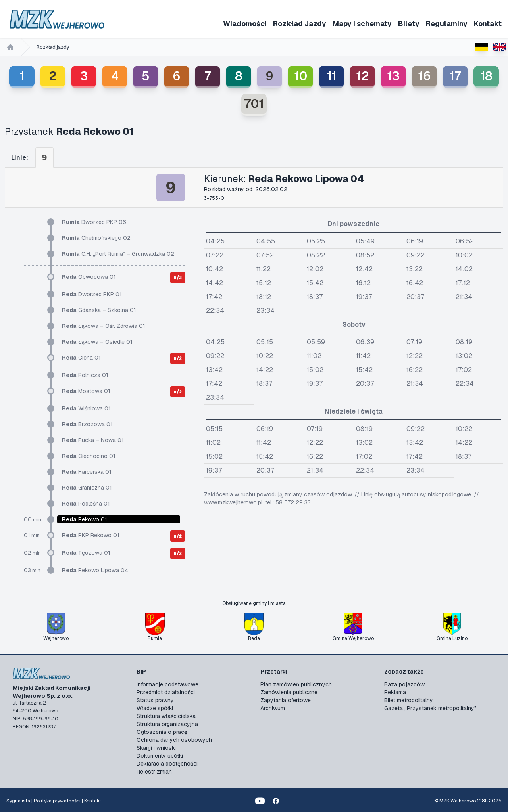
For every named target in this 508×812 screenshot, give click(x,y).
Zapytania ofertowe (286, 700)
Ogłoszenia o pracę (162, 732)
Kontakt (488, 24)
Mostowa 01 (86, 391)
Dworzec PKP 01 (92, 294)
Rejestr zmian (154, 772)
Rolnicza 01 (85, 375)
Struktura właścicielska (166, 716)
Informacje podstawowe (167, 684)
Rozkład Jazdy (300, 24)
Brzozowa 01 (87, 424)
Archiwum (273, 708)
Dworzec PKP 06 (94, 222)
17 (455, 76)
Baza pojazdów (404, 684)
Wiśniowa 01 (86, 408)
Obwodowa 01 (89, 277)
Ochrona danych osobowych (174, 740)
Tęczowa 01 (86, 553)
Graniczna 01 (87, 488)
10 (301, 76)
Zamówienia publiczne (289, 692)
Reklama (395, 692)
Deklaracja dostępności (167, 764)
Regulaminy (447, 24)
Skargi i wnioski (156, 748)
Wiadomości (245, 24)
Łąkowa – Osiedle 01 (97, 342)
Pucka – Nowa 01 (93, 440)
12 (363, 76)
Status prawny (155, 700)
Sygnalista (18, 801)
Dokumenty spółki (160, 756)
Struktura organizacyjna (167, 724)
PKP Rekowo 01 (91, 535)
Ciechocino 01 (89, 456)
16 (424, 76)
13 (393, 76)
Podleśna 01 (86, 504)
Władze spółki (155, 708)
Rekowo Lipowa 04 (95, 570)
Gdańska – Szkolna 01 (99, 310)
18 (486, 76)
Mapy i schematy (362, 24)
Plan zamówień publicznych (296, 684)
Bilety (409, 24)
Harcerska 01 (87, 472)
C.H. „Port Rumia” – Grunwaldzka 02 (118, 254)
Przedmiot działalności (166, 692)
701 (254, 104)
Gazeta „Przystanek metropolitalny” (430, 708)
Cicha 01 (81, 358)
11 (332, 76)
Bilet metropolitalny (409, 700)
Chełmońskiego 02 (96, 238)
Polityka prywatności (57, 801)
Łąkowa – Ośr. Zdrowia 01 (104, 326)
